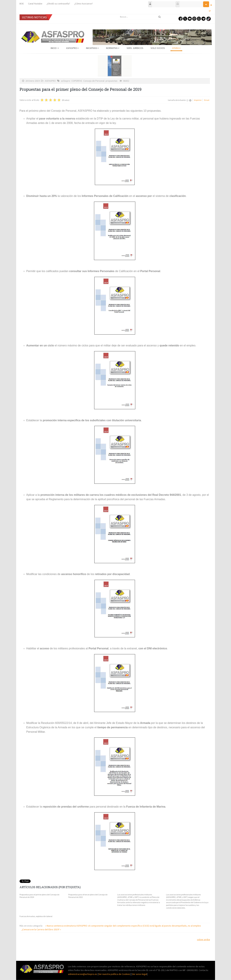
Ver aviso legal (139, 974)
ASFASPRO (72, 48)
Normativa (113, 48)
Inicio (55, 48)
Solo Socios (158, 48)
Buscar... (118, 14)
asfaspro (66, 81)
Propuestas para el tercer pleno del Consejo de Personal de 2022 (88, 896)
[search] (140, 17)
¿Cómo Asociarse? (84, 4)
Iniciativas (92, 48)
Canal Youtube (35, 4)
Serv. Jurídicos (135, 48)
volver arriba (203, 939)
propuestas (112, 81)
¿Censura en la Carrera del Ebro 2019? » (41, 929)
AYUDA (176, 48)
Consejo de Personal (94, 81)
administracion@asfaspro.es (83, 974)
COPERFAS (77, 81)
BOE (22, 4)
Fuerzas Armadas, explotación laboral (36, 916)
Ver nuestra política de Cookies (114, 974)
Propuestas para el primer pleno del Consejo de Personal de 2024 (39, 896)
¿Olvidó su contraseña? (58, 4)
